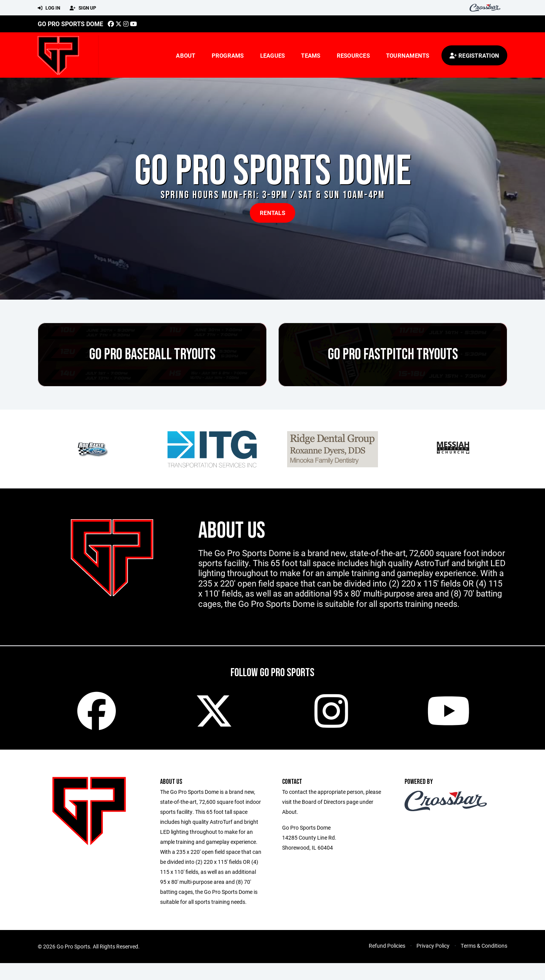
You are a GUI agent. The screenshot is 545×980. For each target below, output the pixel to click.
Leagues (273, 55)
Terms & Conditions (484, 946)
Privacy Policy (433, 946)
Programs (228, 55)
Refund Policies (387, 946)
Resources (353, 55)
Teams (311, 55)
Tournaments (408, 55)
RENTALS (272, 213)
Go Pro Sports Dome (70, 24)
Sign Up (83, 8)
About (186, 55)
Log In (49, 8)
